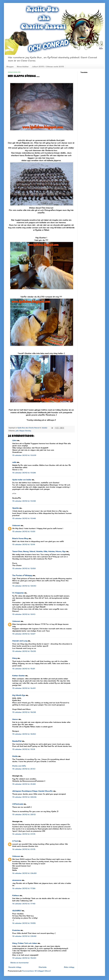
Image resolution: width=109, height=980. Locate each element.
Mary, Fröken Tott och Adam (25, 943)
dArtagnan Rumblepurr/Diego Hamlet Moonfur (33, 791)
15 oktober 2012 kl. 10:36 (24, 473)
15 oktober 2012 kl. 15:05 (24, 651)
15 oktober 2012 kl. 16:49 (24, 688)
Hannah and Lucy (20, 641)
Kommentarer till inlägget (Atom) (36, 971)
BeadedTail (17, 741)
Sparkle (16, 508)
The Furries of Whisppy (22, 575)
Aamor (15, 719)
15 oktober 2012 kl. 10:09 (24, 455)
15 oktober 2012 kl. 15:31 (24, 669)
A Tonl (15, 841)
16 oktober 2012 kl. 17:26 (24, 888)
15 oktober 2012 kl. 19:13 (24, 749)
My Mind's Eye (19, 695)
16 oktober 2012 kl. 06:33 (24, 873)
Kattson (16, 895)
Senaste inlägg (15, 967)
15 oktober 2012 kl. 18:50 (24, 734)
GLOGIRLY (17, 911)
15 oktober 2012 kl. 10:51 (24, 531)
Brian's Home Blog (20, 538)
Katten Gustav (19, 676)
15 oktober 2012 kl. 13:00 (24, 586)
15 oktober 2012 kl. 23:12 (24, 814)
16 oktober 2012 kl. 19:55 (24, 923)
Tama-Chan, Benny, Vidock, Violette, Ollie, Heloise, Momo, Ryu (39, 551)
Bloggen (10, 67)
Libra (14, 440)
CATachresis (18, 804)
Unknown (16, 525)
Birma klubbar (23, 67)
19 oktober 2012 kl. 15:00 (24, 958)
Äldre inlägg (69, 967)
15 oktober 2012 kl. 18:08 (24, 712)
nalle (14, 462)
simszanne (17, 880)
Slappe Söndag (25, 431)
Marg (15, 658)
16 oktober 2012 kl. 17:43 (24, 904)
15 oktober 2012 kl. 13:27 (24, 634)
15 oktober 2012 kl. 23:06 (24, 797)
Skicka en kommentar (19, 963)
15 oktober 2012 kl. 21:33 (24, 784)
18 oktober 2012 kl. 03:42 (24, 936)
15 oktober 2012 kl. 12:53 (24, 568)
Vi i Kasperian (18, 593)
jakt (17, 431)
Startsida (43, 967)
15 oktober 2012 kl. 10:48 (24, 501)
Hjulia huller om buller (22, 480)
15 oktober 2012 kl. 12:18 (24, 544)
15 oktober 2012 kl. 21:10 (24, 769)
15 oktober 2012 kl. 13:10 (24, 614)
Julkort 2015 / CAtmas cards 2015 (48, 67)
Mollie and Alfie (19, 766)
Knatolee (16, 930)
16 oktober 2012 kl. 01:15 (24, 834)
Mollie (15, 756)
